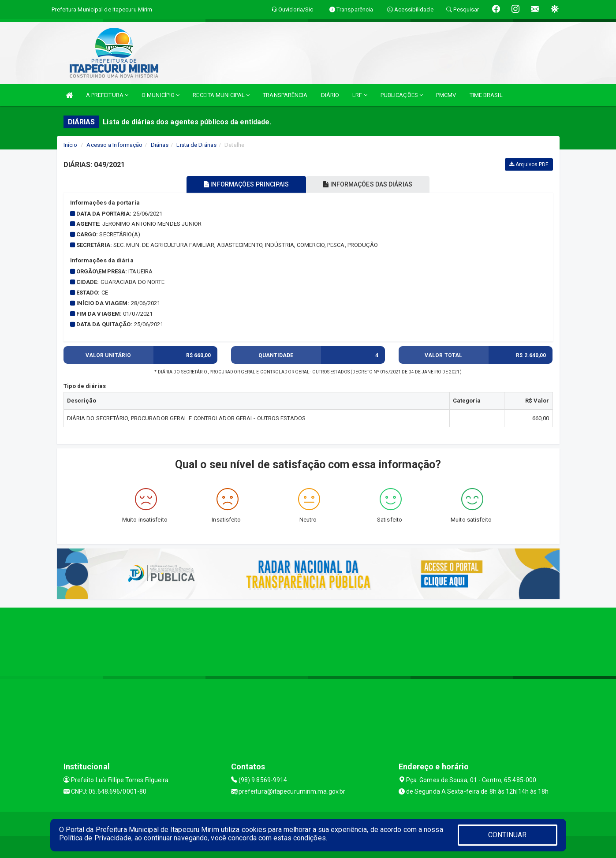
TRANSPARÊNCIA (285, 95)
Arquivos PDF (529, 164)
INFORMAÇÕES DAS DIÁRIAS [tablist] (369, 184)
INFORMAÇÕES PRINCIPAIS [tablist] (245, 184)
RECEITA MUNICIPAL (221, 95)
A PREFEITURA (107, 95)
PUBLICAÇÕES (402, 95)
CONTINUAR (508, 835)
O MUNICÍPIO (161, 95)
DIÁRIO (330, 95)
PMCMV (446, 95)
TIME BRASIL (486, 95)
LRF (360, 95)
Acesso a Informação (114, 145)
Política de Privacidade (95, 838)
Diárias (160, 145)
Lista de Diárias (196, 145)
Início (71, 145)
